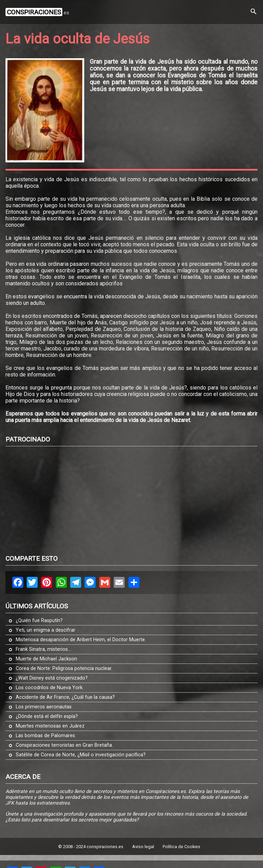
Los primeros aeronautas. (44, 707)
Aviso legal (143, 847)
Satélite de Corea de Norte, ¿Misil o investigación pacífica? (81, 755)
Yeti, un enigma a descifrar (46, 630)
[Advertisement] (134, 500)
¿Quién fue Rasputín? (39, 621)
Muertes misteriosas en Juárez (50, 726)
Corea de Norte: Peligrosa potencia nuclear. (64, 668)
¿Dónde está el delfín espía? (47, 716)
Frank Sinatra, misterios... (43, 649)
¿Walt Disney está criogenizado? (52, 678)
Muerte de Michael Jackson (46, 659)
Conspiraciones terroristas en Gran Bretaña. (64, 745)
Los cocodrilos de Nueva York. (50, 688)
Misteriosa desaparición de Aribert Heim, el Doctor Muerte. (81, 640)
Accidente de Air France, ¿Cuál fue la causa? (65, 697)
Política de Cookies (181, 847)
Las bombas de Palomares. (46, 736)
